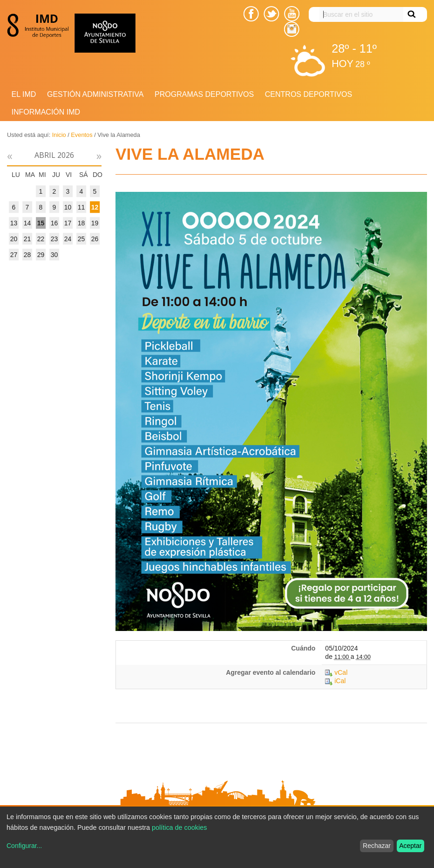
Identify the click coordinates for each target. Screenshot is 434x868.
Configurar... (24, 846)
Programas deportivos (204, 94)
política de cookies (179, 827)
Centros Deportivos (309, 94)
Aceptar (410, 846)
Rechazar (377, 846)
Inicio (59, 135)
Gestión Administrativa (95, 94)
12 (95, 207)
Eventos (81, 135)
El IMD (24, 94)
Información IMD (46, 112)
